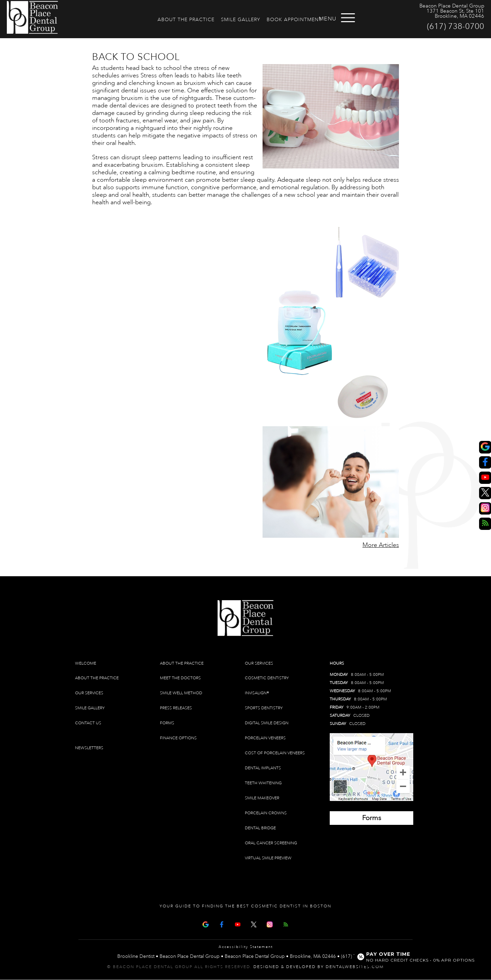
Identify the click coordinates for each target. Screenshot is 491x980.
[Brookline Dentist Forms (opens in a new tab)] (371, 818)
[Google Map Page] (206, 924)
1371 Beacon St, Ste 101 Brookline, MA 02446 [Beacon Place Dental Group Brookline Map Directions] (455, 14)
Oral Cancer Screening (271, 843)
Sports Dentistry (264, 708)
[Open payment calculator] (417, 957)
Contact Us (88, 723)
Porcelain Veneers (265, 738)
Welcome (86, 663)
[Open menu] (357, 18)
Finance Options (178, 738)
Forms (167, 723)
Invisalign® (257, 693)
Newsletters (89, 748)
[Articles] (286, 924)
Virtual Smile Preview (268, 858)
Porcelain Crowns (266, 813)
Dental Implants (263, 768)
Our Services (89, 693)
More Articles (381, 545)
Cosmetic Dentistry (267, 678)
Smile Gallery (241, 20)
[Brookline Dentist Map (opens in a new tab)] (371, 767)
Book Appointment (294, 20)
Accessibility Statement (246, 947)
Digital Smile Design (267, 723)
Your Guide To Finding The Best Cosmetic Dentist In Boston (245, 906)
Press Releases (176, 708)
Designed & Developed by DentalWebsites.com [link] (319, 967)
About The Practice (186, 20)
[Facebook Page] (222, 924)
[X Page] (254, 924)
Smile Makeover (262, 798)
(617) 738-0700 (456, 26)
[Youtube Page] (238, 924)
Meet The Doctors (180, 678)
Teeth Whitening (263, 783)
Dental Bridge (260, 828)
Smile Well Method (181, 693)
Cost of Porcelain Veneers (275, 753)
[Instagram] (270, 924)
